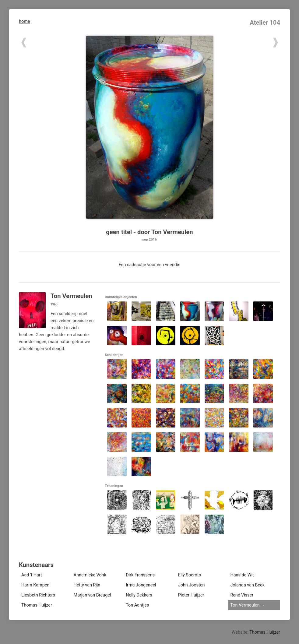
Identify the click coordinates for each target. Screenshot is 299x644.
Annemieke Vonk (90, 575)
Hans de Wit (242, 575)
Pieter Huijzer (191, 595)
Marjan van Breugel (92, 595)
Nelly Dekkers (139, 595)
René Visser (242, 595)
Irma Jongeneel (141, 585)
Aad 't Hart (32, 575)
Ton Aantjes (137, 605)
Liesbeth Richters (38, 595)
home (24, 21)
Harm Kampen (35, 585)
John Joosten (192, 585)
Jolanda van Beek (247, 585)
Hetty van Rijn (87, 585)
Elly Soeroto (190, 575)
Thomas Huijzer (37, 605)
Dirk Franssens (140, 575)
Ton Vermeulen (245, 605)
